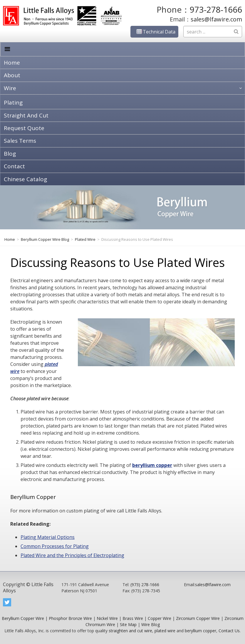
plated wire (165, 631)
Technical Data (154, 32)
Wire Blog (151, 624)
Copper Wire (160, 618)
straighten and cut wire (130, 631)
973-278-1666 (216, 9)
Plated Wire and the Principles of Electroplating (72, 555)
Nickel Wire (107, 618)
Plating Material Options (48, 537)
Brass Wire (133, 618)
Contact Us (229, 631)
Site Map (128, 624)
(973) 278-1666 (145, 585)
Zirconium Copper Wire (198, 618)
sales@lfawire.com (216, 19)
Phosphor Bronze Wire (70, 618)
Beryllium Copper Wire (23, 618)
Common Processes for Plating (55, 546)
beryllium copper (152, 465)
